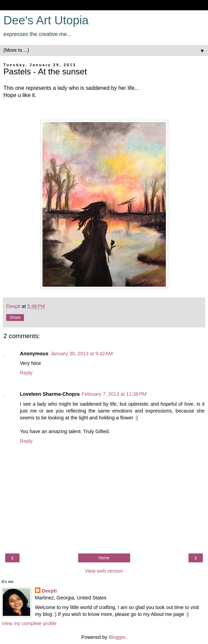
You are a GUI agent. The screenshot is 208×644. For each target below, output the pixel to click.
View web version (104, 571)
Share (15, 318)
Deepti (49, 591)
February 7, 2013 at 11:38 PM (114, 394)
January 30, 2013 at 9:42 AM (82, 354)
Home (104, 558)
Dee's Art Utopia (46, 20)
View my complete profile (29, 623)
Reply (26, 373)
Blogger (117, 637)
